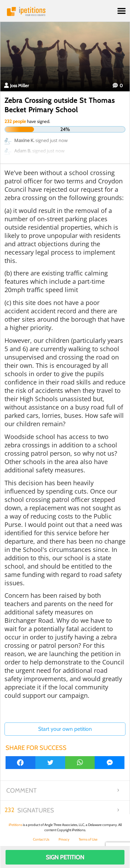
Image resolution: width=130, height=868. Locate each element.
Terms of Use (88, 839)
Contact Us (41, 839)
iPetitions (65, 11)
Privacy (64, 839)
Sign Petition (65, 857)
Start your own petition (65, 729)
